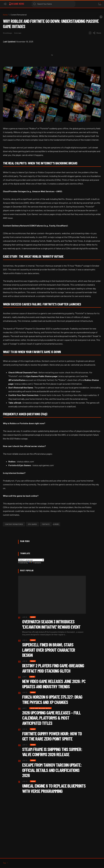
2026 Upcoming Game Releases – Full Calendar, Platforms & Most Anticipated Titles (51, 718)
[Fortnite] (46, 524)
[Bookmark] (100, 4)
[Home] (5, 15)
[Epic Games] (32, 524)
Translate (35, 563)
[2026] (33, 617)
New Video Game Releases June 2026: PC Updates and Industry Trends (54, 684)
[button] (56, 524)
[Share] (97, 33)
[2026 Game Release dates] (40, 708)
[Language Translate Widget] (31, 560)
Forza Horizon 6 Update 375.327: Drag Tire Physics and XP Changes (52, 699)
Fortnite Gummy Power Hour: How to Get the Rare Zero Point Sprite (52, 736)
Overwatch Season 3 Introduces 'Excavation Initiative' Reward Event (51, 624)
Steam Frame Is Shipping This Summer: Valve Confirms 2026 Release (52, 752)
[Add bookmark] (90, 33)
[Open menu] (5, 4)
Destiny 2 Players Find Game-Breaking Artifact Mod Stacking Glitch (53, 668)
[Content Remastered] (19, 15)
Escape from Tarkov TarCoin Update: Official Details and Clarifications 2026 (52, 770)
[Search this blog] (53, 4)
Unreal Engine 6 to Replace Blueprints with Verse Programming (54, 788)
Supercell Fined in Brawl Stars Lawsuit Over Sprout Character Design (49, 650)
